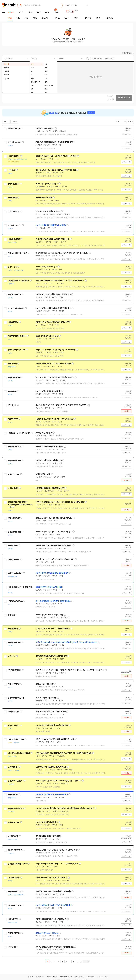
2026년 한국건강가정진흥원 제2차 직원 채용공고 (53, 294)
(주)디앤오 (11, 170)
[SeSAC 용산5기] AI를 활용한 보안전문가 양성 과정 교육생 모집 (58, 781)
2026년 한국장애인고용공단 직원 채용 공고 (51, 225)
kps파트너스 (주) (14, 129)
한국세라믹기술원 (14, 239)
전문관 (76, 18)
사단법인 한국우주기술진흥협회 (18, 281)
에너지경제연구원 (14, 518)
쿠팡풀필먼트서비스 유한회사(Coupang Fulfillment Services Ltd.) (20, 505)
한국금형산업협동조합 (15, 809)
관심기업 (15, 122)
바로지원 (126, 411)
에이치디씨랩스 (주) (14, 892)
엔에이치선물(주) (13, 184)
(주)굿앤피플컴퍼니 (14, 670)
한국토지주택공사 (14, 156)
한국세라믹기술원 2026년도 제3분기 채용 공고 (52, 239)
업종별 (35, 18)
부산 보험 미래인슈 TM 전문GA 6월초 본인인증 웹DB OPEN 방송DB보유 (61, 405)
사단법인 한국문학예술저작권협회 (19, 433)
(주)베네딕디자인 (13, 712)
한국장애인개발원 (14, 378)
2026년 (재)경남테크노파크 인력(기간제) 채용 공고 (54, 905)
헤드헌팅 (67, 18)
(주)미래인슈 (12, 405)
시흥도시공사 (12, 391)
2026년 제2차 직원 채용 (44, 684)
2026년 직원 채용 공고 (44, 433)
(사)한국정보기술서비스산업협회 (19, 753)
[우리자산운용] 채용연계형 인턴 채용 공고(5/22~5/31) (55, 559)
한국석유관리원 (13, 546)
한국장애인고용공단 (14, 225)
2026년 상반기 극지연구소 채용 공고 (49, 587)
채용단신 (98, 18)
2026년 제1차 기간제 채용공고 (47, 822)
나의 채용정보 (109, 18)
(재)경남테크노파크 (14, 905)
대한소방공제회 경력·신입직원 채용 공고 (50, 488)
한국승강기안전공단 (14, 933)
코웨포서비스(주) (13, 822)
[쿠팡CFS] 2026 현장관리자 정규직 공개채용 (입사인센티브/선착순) (60, 502)
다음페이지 (85, 962)
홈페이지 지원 (126, 134)
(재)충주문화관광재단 (15, 850)
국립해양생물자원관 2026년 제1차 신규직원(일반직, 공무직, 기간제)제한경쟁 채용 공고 (66, 642)
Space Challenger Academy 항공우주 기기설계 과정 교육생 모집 (60, 281)
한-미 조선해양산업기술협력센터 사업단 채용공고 (53, 601)
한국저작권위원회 (14, 684)
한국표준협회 (12, 364)
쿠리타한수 (11, 615)
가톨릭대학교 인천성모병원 (17, 336)
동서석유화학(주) (13, 726)
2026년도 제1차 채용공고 (45, 128)
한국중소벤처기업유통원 (16, 308)
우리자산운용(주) (13, 559)
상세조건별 (45, 18)
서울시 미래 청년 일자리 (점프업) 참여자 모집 (51, 878)
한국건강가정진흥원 (14, 295)
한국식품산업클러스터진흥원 (17, 253)
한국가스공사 (12, 267)
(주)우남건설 (12, 947)
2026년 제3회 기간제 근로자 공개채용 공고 (51, 919)
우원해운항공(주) (13, 474)
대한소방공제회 (13, 488)
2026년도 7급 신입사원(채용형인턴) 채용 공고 (52, 322)
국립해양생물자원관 (14, 643)
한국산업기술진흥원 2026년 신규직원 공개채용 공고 (54, 142)
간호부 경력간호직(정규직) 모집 (47, 336)
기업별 (26, 18)
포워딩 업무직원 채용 (43, 474)
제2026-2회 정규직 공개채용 (46, 698)
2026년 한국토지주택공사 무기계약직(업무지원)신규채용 (56, 156)
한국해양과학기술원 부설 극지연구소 (20, 587)
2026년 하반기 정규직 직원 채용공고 (49, 391)
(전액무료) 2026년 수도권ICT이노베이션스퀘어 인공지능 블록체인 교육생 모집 (64, 753)
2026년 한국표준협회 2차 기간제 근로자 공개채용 (53, 364)
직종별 (18, 18)
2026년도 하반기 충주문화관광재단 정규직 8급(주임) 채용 (56, 850)
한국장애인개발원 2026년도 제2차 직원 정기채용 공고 (55, 377)
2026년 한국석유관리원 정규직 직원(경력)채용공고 (54, 546)
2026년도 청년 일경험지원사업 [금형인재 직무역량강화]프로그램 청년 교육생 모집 (65, 808)
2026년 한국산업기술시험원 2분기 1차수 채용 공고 (54, 532)
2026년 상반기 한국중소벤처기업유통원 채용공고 (53, 308)
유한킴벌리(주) (13, 629)
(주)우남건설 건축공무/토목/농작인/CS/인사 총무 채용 (55, 947)
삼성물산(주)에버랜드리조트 (17, 864)
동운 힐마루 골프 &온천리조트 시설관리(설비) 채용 (53, 891)
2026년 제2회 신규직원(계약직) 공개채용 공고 (52, 573)
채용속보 (57, 18)
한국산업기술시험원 (14, 532)
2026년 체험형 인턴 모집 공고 (46, 267)
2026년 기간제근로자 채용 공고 (47, 933)
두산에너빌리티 (13, 767)
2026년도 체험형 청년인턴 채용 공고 (49, 460)
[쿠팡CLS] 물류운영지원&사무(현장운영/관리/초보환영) (55, 350)
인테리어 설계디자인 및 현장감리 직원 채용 (51, 712)
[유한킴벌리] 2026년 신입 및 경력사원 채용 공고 (53, 629)
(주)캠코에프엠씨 (13, 212)
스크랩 (6, 122)
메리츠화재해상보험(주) (16, 739)
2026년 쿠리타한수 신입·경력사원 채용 (49, 615)
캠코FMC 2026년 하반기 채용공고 (48, 211)
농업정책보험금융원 (14, 447)
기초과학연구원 (13, 419)
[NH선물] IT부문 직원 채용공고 (47, 184)
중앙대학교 (11, 656)
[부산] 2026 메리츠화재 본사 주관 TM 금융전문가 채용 (55, 739)
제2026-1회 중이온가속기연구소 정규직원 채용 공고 (54, 419)
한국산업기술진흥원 (14, 142)
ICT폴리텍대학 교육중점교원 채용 (48, 836)
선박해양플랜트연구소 (15, 601)
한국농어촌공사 (13, 322)
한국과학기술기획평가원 (16, 698)
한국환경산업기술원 (14, 461)
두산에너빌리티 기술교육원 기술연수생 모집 (51, 767)
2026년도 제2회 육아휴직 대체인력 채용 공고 (52, 795)
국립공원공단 (12, 198)
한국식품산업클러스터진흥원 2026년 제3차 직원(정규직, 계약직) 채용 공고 (62, 253)
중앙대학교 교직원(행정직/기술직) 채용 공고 (51, 656)
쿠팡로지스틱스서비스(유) (16, 350)
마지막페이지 (89, 962)
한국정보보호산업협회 (15, 781)
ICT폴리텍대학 (13, 836)
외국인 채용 (88, 18)
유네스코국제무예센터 (15, 573)
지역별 (10, 18)
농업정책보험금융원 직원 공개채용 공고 (49, 447)
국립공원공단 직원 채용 (44, 198)
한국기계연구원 (13, 795)
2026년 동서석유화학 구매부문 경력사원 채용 (52, 725)
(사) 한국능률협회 (14, 878)
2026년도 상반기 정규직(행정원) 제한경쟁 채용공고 (54, 518)
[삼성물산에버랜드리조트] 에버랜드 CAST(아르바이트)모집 (57, 864)
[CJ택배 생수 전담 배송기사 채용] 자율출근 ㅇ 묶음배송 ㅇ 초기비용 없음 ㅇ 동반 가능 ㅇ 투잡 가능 (70, 670)
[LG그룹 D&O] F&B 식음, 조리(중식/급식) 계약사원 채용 (56, 170)
